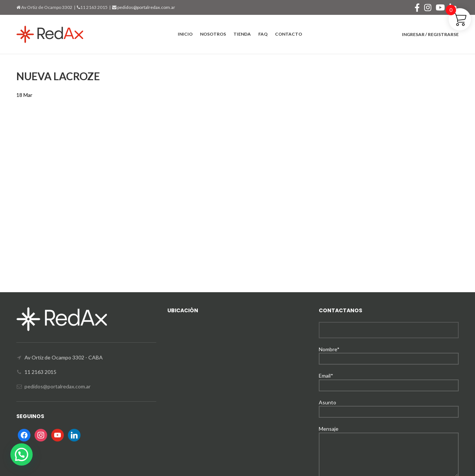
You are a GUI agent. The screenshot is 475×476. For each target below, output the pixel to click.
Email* (389, 380)
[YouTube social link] (440, 7)
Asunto (389, 407)
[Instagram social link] (428, 7)
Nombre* (389, 354)
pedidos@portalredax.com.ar (146, 7)
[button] (22, 454)
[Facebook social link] (417, 7)
